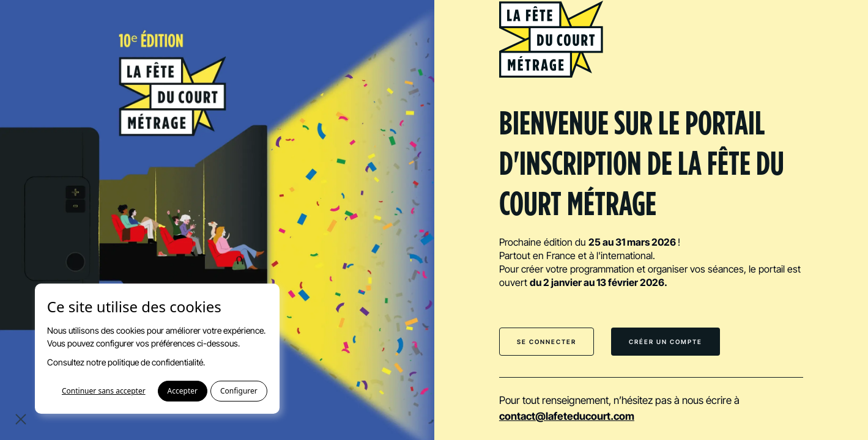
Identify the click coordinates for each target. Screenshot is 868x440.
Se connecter (547, 342)
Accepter (183, 391)
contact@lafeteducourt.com (567, 416)
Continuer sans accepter (104, 391)
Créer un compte (666, 342)
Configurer (239, 391)
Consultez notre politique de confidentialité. (126, 362)
